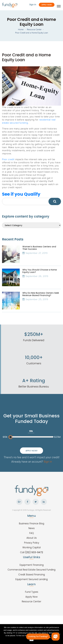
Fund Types (32, 592)
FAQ (31, 533)
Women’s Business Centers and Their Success (39, 248)
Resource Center (34, 29)
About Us (32, 538)
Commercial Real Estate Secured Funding (31, 570)
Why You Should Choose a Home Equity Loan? (40, 271)
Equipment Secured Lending (31, 579)
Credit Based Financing (32, 575)
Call (32, 552)
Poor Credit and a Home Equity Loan (32, 33)
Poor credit (8, 159)
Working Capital (31, 547)
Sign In (33, 5)
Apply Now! (31, 451)
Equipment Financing (32, 565)
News (31, 528)
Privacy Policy (32, 543)
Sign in (48, 461)
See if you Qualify (21, 194)
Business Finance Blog (31, 524)
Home (21, 29)
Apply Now (47, 5)
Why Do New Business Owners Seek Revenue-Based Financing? (41, 294)
